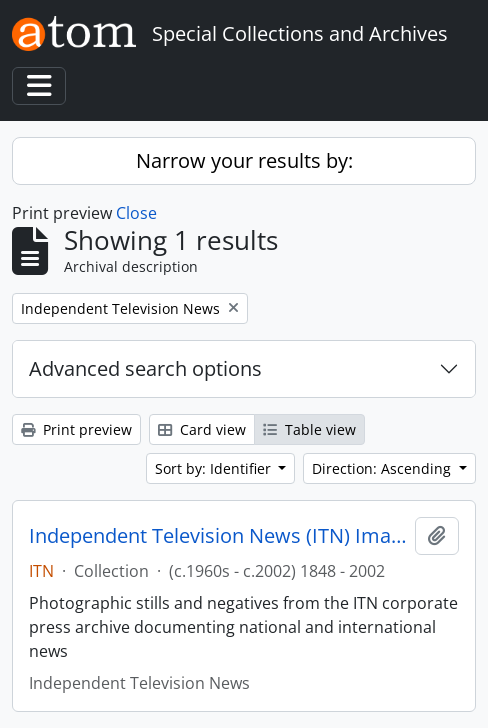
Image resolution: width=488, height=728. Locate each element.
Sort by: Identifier (215, 468)
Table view (309, 429)
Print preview (76, 429)
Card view (202, 429)
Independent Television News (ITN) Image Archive (218, 536)
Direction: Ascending (383, 468)
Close (136, 213)
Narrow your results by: (244, 160)
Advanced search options (145, 368)
